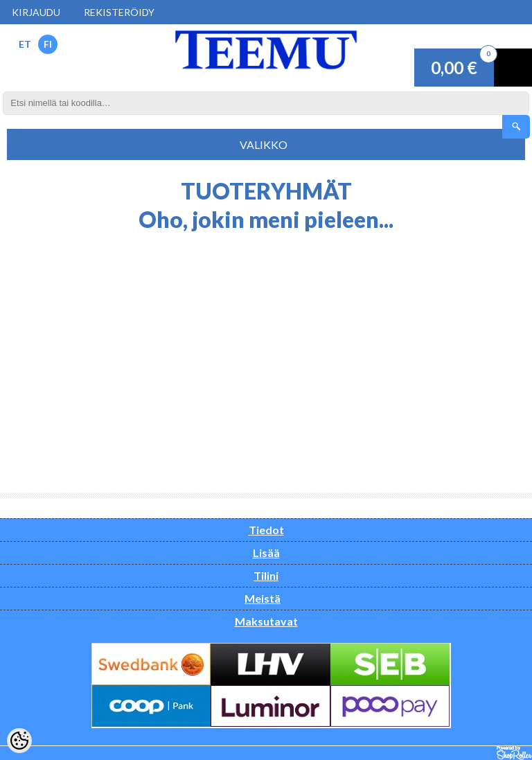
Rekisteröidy (119, 12)
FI (48, 44)
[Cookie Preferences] (19, 741)
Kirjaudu (36, 12)
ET (25, 44)
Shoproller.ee (514, 753)
